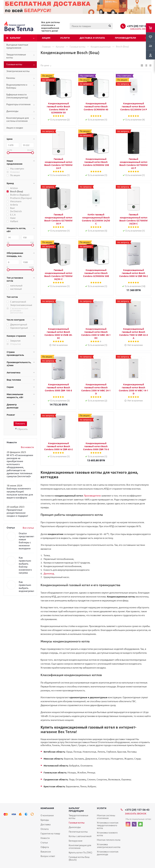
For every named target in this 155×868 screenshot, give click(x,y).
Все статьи (28, 528)
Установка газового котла (107, 834)
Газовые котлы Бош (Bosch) (79, 858)
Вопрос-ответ (48, 856)
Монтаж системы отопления (106, 817)
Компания (47, 808)
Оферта (45, 847)
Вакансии (46, 852)
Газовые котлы (14, 64)
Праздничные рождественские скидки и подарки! (17, 513)
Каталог (15, 38)
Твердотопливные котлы (16, 56)
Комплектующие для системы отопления (18, 119)
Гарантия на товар (50, 834)
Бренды (45, 820)
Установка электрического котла (109, 846)
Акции (46, 38)
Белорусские (76, 841)
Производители (125, 38)
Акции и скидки (15, 128)
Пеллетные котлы (78, 832)
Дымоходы (12, 111)
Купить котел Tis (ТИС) (80, 853)
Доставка (46, 824)
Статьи (44, 843)
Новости (45, 838)
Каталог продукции (76, 810)
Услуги (65, 38)
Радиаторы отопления (18, 104)
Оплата (45, 829)
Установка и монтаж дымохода (108, 853)
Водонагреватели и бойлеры (17, 86)
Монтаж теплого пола (109, 840)
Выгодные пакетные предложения (17, 46)
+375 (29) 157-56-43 (139, 26)
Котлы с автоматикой (80, 836)
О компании (47, 815)
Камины (11, 78)
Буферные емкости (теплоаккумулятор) (17, 96)
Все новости (27, 447)
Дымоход (49, 574)
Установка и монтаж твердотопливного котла (108, 825)
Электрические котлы (18, 71)
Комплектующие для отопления (80, 847)
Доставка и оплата (92, 38)
